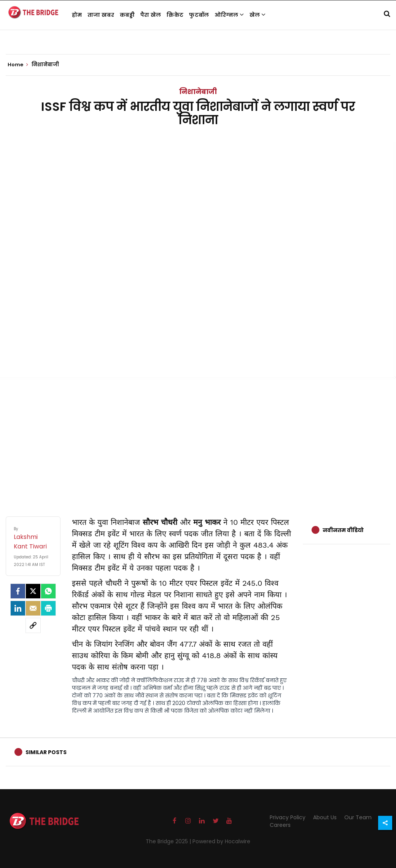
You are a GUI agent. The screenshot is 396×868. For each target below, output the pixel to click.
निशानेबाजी (198, 92)
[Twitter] (33, 591)
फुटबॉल (199, 15)
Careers (280, 825)
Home (18, 65)
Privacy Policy (288, 817)
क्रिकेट (175, 15)
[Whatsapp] (48, 591)
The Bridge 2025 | (169, 841)
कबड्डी (127, 15)
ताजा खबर (101, 15)
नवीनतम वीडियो (343, 530)
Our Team (358, 817)
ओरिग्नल (229, 15)
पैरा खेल (151, 15)
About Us (325, 817)
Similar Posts (46, 752)
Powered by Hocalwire (221, 841)
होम (77, 15)
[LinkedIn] (18, 608)
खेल (258, 15)
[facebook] (18, 591)
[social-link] (33, 625)
